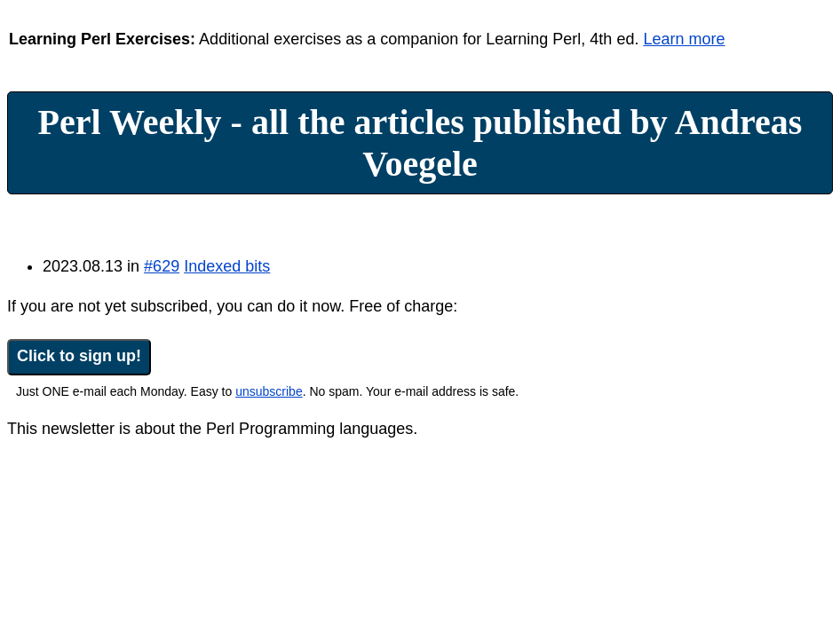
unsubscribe (269, 391)
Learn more (684, 39)
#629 (162, 266)
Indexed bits (227, 266)
